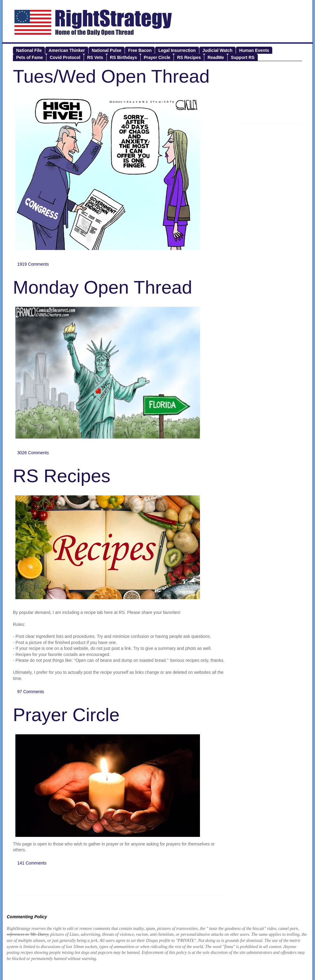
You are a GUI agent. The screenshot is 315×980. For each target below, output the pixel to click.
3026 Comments (33, 453)
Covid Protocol (65, 57)
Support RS (243, 57)
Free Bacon (140, 50)
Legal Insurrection (177, 50)
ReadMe (216, 57)
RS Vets (95, 57)
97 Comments (31, 692)
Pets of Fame (30, 57)
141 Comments (32, 863)
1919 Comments (33, 264)
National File (29, 50)
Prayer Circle (157, 57)
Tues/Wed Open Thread (111, 76)
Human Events (254, 50)
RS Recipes (189, 57)
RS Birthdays (123, 57)
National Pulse (106, 50)
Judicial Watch (217, 50)
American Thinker (67, 50)
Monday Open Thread (103, 287)
